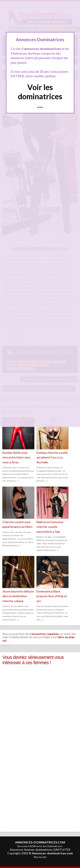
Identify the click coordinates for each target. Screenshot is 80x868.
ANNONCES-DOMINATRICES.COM (40, 842)
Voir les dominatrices (40, 92)
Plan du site (40, 857)
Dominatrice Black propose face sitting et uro (52, 596)
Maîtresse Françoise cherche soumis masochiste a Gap (50, 527)
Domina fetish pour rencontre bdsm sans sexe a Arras (16, 457)
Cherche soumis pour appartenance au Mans (17, 524)
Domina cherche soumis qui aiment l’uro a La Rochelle (52, 457)
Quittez (40, 107)
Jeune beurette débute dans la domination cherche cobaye (18, 596)
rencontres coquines (44, 634)
